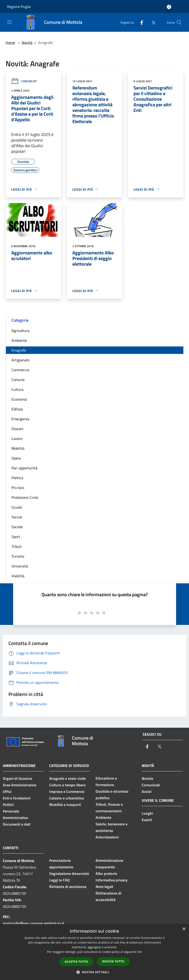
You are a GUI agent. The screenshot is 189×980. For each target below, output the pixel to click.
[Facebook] (140, 22)
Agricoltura (20, 331)
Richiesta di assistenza (68, 887)
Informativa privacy (111, 880)
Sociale (17, 527)
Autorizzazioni (107, 837)
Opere (16, 458)
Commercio (20, 370)
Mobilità (18, 448)
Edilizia (17, 409)
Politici (8, 805)
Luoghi (147, 813)
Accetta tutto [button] (76, 962)
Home (10, 43)
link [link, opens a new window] (139, 952)
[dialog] (94, 952)
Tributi (17, 546)
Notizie (147, 778)
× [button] (184, 929)
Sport (16, 537)
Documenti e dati (17, 824)
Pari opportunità (24, 468)
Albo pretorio (106, 873)
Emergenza (20, 419)
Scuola (17, 507)
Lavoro (17, 438)
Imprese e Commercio (67, 791)
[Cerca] (179, 22)
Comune (18, 380)
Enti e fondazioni (17, 798)
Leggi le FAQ (59, 880)
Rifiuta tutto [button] (113, 961)
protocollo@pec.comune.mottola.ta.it (33, 923)
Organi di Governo (18, 778)
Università (20, 566)
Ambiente (19, 340)
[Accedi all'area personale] (169, 7)
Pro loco (18, 488)
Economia (19, 399)
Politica (17, 478)
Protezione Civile (25, 497)
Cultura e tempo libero (67, 785)
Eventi (147, 820)
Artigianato (20, 360)
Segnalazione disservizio (69, 873)
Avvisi (147, 791)
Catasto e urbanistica (67, 798)
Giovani (17, 429)
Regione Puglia (19, 7)
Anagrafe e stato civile (67, 778)
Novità (27, 43)
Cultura (17, 389)
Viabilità (18, 576)
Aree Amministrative (20, 785)
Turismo (18, 556)
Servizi (17, 517)
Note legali (104, 887)
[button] (95, 972)
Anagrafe (19, 350)
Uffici (7, 791)
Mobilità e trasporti (65, 805)
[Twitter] (152, 22)
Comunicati (24, 81)
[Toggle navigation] (9, 22)
